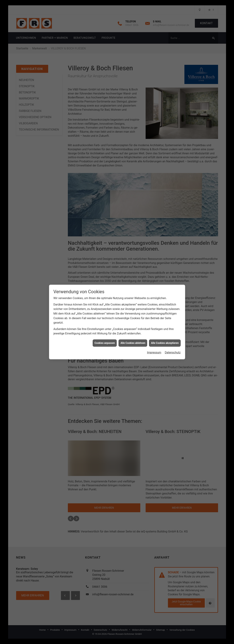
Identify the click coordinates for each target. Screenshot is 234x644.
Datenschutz (173, 352)
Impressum (154, 352)
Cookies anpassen (105, 342)
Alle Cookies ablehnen (133, 342)
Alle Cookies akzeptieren (165, 342)
